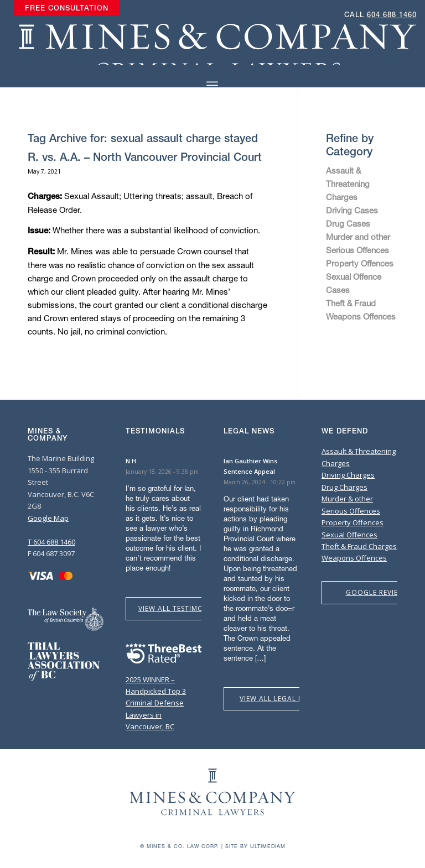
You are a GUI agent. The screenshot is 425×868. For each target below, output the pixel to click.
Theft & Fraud (351, 303)
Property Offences (360, 263)
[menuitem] (67, 8)
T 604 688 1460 (51, 542)
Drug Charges (344, 487)
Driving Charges (348, 475)
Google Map (48, 518)
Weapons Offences (361, 316)
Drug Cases (348, 223)
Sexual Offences (349, 535)
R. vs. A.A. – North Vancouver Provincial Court (145, 157)
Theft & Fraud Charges (359, 546)
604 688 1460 (392, 15)
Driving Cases (352, 210)
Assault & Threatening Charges (348, 184)
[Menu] (212, 85)
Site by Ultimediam (255, 846)
